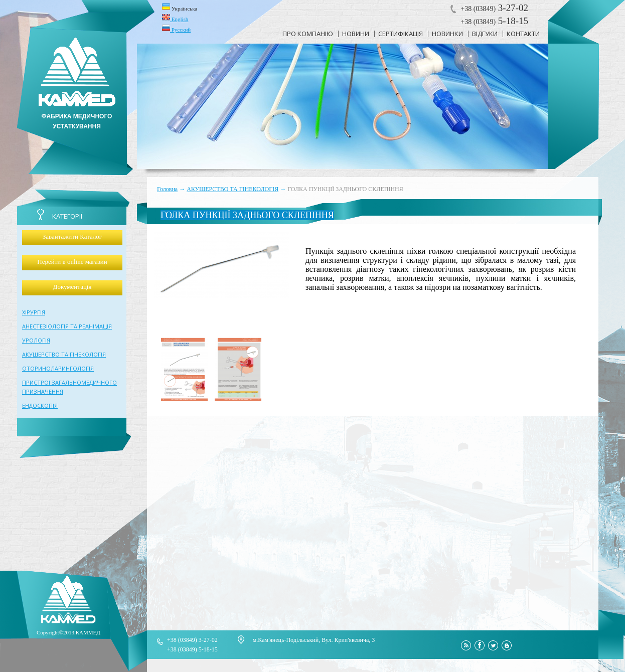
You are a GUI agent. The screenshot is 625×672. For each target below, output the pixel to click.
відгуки (485, 34)
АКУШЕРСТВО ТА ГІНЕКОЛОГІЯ (232, 189)
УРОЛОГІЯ (36, 340)
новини (356, 34)
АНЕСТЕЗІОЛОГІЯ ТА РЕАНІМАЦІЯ (67, 326)
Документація (72, 287)
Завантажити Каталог (72, 236)
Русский (176, 28)
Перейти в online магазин (72, 262)
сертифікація (401, 34)
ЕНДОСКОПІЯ (40, 405)
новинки (447, 34)
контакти (523, 34)
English (175, 18)
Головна (167, 189)
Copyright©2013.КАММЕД (68, 632)
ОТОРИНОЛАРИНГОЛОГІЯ (58, 368)
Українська (180, 7)
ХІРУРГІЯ (34, 312)
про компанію (308, 34)
